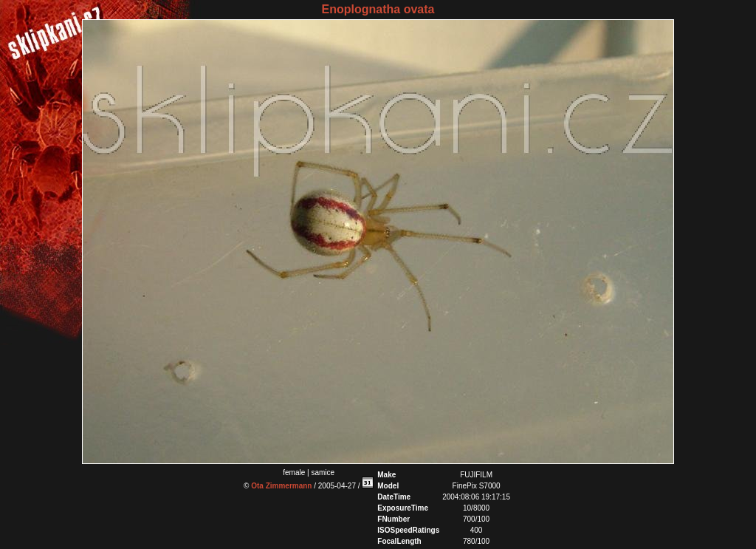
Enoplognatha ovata (378, 9)
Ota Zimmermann (281, 486)
